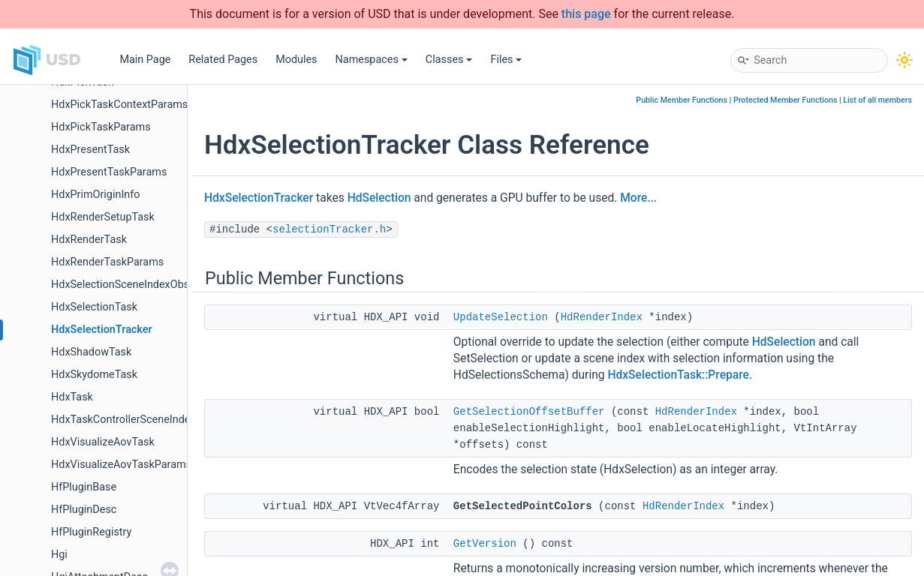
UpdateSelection (501, 317)
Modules (296, 60)
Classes (449, 60)
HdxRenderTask (89, 240)
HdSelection (379, 198)
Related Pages (223, 60)
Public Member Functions (682, 100)
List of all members (877, 100)
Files (506, 60)
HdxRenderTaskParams (107, 262)
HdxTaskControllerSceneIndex (123, 420)
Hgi (59, 555)
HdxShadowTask (91, 352)
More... (638, 198)
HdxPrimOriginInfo (95, 195)
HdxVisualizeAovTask (103, 442)
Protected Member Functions (786, 100)
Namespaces (372, 60)
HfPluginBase (84, 487)
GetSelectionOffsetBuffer (529, 412)
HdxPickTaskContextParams (119, 105)
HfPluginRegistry (91, 532)
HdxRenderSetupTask (103, 217)
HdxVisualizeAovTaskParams (121, 465)
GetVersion (485, 544)
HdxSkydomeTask (94, 375)
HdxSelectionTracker (102, 330)
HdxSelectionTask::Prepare (678, 375)
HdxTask (72, 397)
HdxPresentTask (90, 150)
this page (586, 14)
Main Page (145, 60)
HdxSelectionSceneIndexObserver (132, 285)
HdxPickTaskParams (101, 127)
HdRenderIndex (602, 317)
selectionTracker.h (329, 229)
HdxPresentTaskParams (109, 172)
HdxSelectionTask (94, 307)
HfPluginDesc (84, 510)
